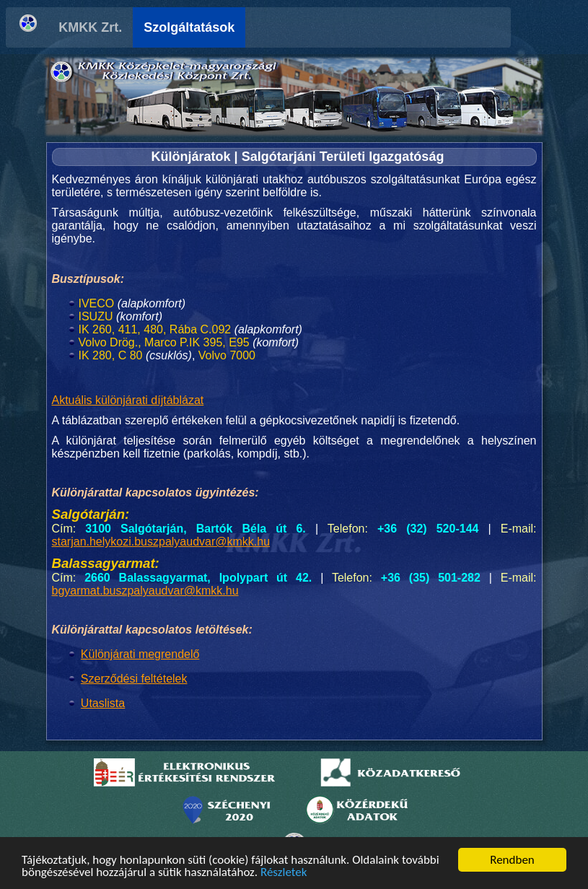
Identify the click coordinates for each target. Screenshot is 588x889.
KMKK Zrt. (126, 27)
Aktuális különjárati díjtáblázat (128, 400)
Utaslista (103, 703)
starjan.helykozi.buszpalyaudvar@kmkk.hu (161, 542)
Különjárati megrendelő (140, 654)
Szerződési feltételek (134, 679)
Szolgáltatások (225, 27)
